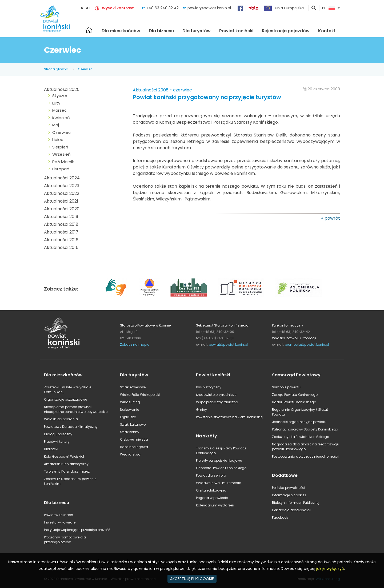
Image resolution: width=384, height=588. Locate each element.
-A (81, 8)
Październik (63, 162)
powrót (332, 218)
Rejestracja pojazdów (286, 31)
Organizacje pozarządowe (65, 399)
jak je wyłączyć (330, 569)
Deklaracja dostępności (291, 510)
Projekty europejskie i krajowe (219, 460)
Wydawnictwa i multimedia (219, 483)
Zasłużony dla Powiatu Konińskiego (301, 437)
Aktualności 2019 (61, 217)
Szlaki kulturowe (133, 424)
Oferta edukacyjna (211, 490)
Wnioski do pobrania (61, 419)
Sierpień (60, 147)
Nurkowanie (129, 410)
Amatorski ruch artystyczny (66, 464)
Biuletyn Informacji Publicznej (296, 503)
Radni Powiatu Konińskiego (294, 402)
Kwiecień (61, 118)
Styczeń (60, 96)
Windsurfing (130, 402)
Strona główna (89, 30)
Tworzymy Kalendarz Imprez (67, 471)
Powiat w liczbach (59, 515)
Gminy (201, 410)
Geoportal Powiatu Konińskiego (221, 468)
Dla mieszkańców (121, 31)
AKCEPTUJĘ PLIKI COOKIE (192, 579)
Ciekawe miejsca (134, 439)
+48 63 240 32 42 (163, 8)
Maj (56, 125)
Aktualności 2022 (62, 193)
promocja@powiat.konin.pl (307, 345)
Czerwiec (85, 69)
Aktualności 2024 (62, 178)
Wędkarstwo (130, 454)
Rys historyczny (209, 387)
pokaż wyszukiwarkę (314, 8)
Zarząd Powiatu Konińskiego (295, 395)
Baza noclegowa (134, 447)
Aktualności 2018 (61, 224)
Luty (56, 103)
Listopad (61, 169)
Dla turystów (197, 31)
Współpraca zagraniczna (217, 402)
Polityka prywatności (289, 488)
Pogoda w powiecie (212, 498)
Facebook (280, 517)
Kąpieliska (128, 417)
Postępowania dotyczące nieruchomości (305, 456)
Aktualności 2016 (61, 240)
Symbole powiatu (286, 387)
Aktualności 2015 (61, 247)
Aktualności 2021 (61, 201)
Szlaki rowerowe (133, 387)
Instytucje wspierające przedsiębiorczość (77, 530)
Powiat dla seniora (211, 475)
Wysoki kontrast (118, 8)
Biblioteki (51, 449)
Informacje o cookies (289, 495)
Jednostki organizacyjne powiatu (299, 422)
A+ (88, 8)
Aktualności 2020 (62, 209)
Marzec (59, 110)
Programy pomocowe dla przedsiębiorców (65, 540)
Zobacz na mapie (135, 345)
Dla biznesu (161, 31)
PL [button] (329, 8)
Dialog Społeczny (58, 434)
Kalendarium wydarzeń (215, 505)
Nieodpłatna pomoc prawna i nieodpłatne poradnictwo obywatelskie (76, 409)
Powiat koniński (236, 31)
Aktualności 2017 (61, 232)
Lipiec (58, 140)
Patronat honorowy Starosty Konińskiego (305, 429)
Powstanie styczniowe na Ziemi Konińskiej (230, 417)
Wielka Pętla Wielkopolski (140, 395)
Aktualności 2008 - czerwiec (162, 90)
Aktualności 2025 (62, 89)
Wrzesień (61, 154)
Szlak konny (130, 432)
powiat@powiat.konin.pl (209, 8)
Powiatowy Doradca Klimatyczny (71, 427)
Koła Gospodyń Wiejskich (65, 456)
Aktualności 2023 (62, 186)
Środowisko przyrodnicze (216, 395)
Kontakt (327, 31)
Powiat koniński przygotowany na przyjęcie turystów (207, 97)
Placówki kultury (57, 442)
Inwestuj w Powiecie (60, 522)
